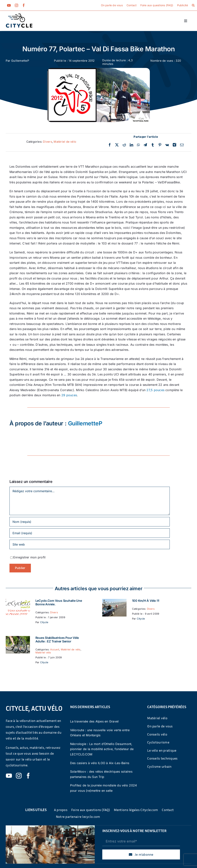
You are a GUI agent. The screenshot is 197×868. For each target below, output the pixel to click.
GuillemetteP (20, 61)
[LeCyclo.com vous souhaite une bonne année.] (18, 601)
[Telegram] (145, 145)
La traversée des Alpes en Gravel (94, 721)
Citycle (44, 622)
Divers (47, 142)
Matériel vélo (43, 652)
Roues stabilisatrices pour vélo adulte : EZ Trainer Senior (57, 640)
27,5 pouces (155, 390)
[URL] (90, 544)
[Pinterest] (160, 145)
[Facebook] (110, 145)
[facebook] (24, 5)
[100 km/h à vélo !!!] (114, 601)
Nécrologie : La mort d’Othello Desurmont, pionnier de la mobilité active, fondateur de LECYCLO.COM (102, 749)
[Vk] (167, 145)
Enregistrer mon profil (29, 557)
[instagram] (16, 5)
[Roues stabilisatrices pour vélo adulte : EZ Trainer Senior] (18, 638)
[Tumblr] (153, 145)
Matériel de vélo (65, 142)
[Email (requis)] (90, 533)
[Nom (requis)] (90, 522)
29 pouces (69, 395)
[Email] (182, 145)
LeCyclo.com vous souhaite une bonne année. (59, 602)
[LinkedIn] (131, 145)
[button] (193, 5)
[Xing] (174, 145)
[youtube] (9, 5)
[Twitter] (117, 145)
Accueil (55, 649)
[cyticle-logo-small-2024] (19, 15)
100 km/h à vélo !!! (146, 601)
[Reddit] (124, 145)
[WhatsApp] (138, 145)
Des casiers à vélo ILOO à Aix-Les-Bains (100, 763)
